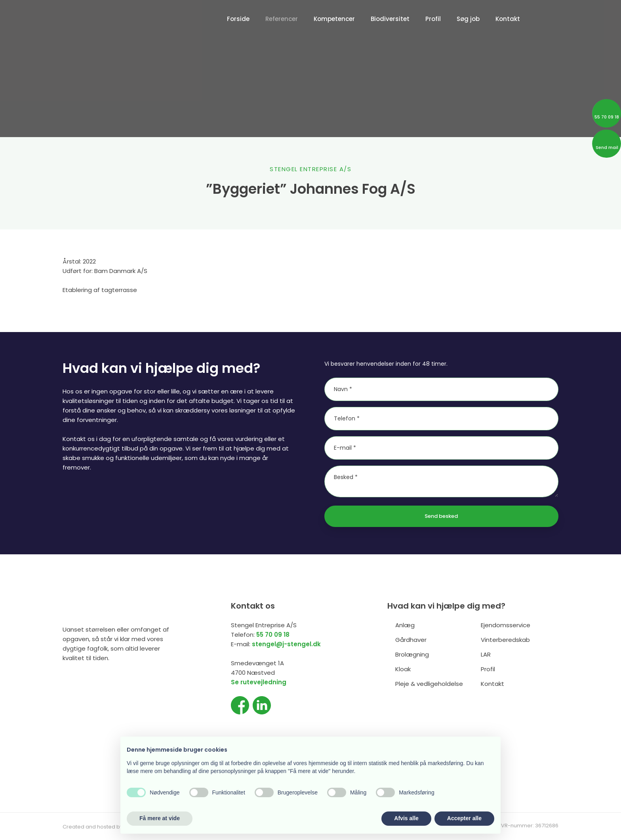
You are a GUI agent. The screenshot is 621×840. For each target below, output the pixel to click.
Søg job (468, 19)
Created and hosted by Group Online (110, 827)
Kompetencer (334, 19)
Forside (238, 19)
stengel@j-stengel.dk (286, 644)
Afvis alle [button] (406, 818)
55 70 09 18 (273, 635)
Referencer (282, 19)
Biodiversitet (390, 19)
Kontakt (508, 19)
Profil (433, 19)
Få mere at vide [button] (160, 818)
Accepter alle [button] (464, 818)
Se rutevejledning (259, 682)
